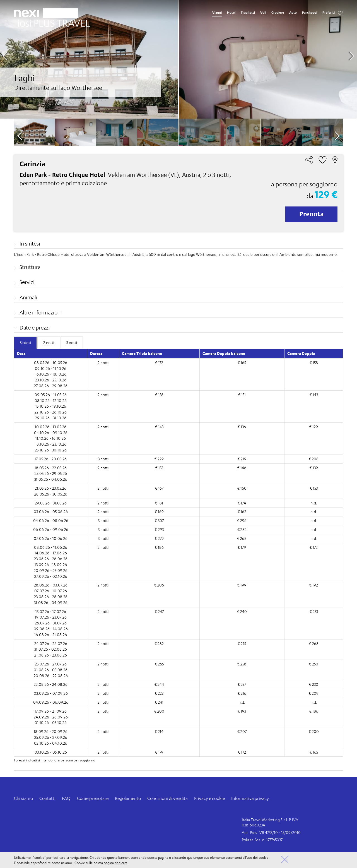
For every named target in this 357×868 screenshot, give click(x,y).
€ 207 (242, 731)
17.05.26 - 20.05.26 (51, 459)
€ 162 (242, 512)
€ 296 (242, 520)
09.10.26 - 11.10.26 (51, 368)
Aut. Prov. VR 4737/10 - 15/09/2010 (271, 832)
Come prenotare (93, 798)
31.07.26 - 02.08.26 (51, 649)
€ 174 (242, 503)
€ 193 (242, 711)
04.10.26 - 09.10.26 (51, 433)
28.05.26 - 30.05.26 (51, 494)
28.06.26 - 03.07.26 (51, 585)
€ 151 (242, 395)
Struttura (30, 267)
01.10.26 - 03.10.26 (51, 722)
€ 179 (242, 547)
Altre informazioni (41, 312)
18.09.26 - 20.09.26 (51, 731)
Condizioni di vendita (167, 798)
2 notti (103, 363)
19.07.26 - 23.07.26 (51, 617)
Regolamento (128, 798)
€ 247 (159, 611)
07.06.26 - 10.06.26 (51, 538)
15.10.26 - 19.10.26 (51, 406)
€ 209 (314, 693)
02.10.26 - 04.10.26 (51, 743)
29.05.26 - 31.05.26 (51, 503)
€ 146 (242, 468)
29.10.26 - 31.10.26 (51, 418)
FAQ (66, 798)
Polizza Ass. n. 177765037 (262, 840)
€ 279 (159, 538)
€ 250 (314, 664)
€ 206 (159, 585)
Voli (263, 13)
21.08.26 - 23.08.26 (51, 655)
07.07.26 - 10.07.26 (51, 591)
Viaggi (217, 13)
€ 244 (159, 684)
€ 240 (242, 611)
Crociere (278, 13)
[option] (178, 59)
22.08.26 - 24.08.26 (51, 684)
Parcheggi (310, 13)
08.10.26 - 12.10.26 (51, 401)
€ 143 (314, 395)
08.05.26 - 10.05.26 (51, 363)
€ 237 (242, 684)
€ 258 (242, 664)
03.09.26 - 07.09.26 (51, 693)
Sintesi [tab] (25, 342)
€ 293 (159, 529)
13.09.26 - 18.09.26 (51, 565)
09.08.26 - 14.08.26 (51, 629)
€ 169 (159, 512)
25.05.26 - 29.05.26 (51, 473)
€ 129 (314, 427)
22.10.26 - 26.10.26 (51, 412)
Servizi (27, 282)
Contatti (47, 798)
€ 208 (314, 459)
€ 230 (314, 684)
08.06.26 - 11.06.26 (51, 547)
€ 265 (159, 664)
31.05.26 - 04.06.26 (51, 479)
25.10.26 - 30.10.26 (51, 450)
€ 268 (242, 538)
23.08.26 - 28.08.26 (51, 597)
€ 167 (159, 488)
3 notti (103, 459)
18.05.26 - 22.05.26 (51, 468)
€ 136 (242, 427)
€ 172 (159, 363)
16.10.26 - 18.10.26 (51, 374)
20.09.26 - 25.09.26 (51, 570)
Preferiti (329, 13)
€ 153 (159, 468)
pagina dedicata (116, 863)
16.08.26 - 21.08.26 (51, 635)
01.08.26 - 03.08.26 (51, 670)
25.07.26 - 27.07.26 (51, 664)
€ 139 (314, 468)
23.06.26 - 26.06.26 (51, 559)
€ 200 (159, 711)
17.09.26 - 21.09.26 (51, 711)
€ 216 (242, 693)
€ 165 (242, 363)
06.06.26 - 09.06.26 (51, 529)
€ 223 (159, 693)
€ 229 (159, 459)
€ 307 (159, 520)
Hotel (231, 13)
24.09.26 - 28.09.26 (51, 717)
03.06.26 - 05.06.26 (51, 512)
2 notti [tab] (49, 342)
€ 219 (242, 459)
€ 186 (159, 547)
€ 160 (242, 488)
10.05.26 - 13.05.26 (51, 427)
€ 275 (242, 644)
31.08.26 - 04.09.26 (51, 603)
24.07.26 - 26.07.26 (51, 644)
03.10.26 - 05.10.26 (51, 752)
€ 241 (159, 702)
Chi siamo (23, 798)
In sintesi (30, 244)
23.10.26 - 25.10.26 (51, 380)
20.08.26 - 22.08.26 (51, 676)
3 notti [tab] (72, 342)
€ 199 (242, 585)
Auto (293, 13)
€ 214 (159, 731)
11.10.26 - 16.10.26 (51, 438)
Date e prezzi (35, 328)
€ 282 (242, 529)
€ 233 (314, 611)
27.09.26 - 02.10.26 (51, 576)
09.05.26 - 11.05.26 (51, 395)
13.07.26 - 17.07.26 (51, 611)
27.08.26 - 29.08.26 (51, 386)
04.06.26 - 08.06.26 (51, 520)
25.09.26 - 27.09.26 (51, 737)
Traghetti (248, 13)
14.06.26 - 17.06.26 (51, 553)
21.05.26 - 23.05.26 (51, 488)
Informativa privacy (250, 798)
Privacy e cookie (209, 798)
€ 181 (159, 503)
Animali (28, 297)
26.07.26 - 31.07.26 (51, 623)
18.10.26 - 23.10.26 (51, 444)
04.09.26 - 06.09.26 (51, 702)
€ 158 (314, 363)
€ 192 (314, 585)
